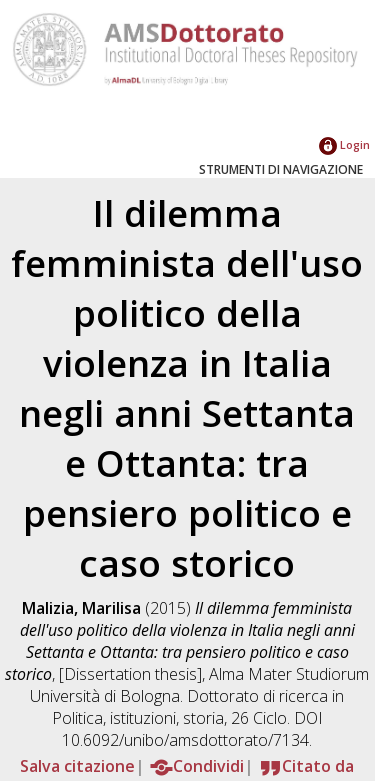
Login (344, 144)
